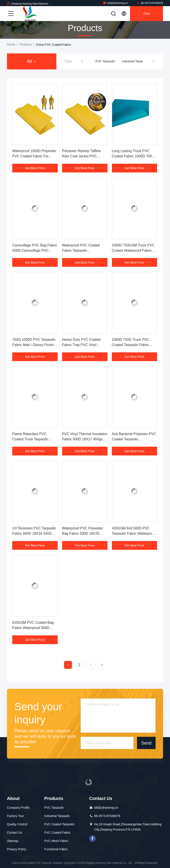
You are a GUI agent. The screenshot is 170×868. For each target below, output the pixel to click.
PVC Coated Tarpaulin (59, 824)
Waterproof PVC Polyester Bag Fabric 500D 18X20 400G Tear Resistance (82, 533)
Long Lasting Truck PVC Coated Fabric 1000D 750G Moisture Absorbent (133, 156)
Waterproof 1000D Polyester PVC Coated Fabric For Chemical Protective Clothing (35, 156)
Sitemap (13, 841)
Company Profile (18, 808)
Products (25, 44)
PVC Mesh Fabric (56, 841)
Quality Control (17, 824)
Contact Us (15, 833)
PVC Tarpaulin (105, 61)
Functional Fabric (56, 849)
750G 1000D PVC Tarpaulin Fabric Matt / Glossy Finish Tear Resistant (34, 345)
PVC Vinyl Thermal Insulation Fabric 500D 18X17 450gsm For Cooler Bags (85, 439)
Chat (147, 14)
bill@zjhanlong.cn (115, 3)
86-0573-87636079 (150, 3)
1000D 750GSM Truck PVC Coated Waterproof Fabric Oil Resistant (134, 250)
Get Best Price (35, 168)
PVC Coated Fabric (58, 833)
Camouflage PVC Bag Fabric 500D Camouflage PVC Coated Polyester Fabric (35, 250)
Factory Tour (16, 816)
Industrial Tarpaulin (135, 61)
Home (11, 44)
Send (146, 743)
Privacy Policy (16, 849)
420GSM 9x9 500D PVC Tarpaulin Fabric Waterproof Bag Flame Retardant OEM (133, 533)
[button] (82, 61)
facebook (92, 838)
